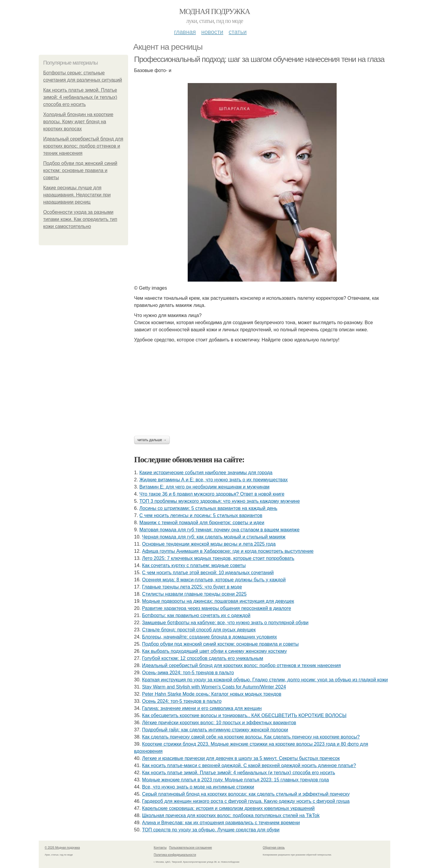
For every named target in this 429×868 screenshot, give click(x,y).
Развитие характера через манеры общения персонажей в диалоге (217, 608)
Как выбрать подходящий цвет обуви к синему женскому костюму (214, 651)
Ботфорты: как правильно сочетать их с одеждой (196, 615)
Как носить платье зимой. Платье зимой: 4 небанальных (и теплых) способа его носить (80, 97)
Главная (185, 32)
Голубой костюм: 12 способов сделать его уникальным (203, 658)
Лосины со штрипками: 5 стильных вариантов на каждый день (208, 508)
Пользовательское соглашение (191, 848)
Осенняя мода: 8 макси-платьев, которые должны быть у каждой (214, 580)
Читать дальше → (152, 440)
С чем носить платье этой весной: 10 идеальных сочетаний (208, 573)
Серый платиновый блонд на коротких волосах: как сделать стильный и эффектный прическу (246, 794)
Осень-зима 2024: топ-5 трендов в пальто (188, 673)
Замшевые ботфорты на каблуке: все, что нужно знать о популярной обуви (225, 623)
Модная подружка (214, 11)
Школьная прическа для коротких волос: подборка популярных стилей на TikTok (231, 815)
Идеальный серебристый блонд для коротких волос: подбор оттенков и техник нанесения (83, 146)
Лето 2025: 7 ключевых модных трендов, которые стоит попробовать (218, 558)
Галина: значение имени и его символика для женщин (202, 708)
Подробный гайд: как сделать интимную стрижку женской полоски (215, 730)
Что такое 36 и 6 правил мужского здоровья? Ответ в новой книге (212, 494)
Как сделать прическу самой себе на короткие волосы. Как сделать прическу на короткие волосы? (251, 737)
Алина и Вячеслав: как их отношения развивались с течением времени (221, 823)
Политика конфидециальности (175, 855)
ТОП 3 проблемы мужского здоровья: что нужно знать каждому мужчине (220, 501)
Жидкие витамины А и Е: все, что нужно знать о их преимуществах (214, 480)
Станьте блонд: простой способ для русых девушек (199, 630)
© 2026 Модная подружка (62, 848)
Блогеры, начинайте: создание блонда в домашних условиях (210, 637)
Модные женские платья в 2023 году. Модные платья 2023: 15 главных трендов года (236, 780)
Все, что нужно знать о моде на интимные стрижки (198, 787)
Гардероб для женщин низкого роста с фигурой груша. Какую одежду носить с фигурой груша (246, 801)
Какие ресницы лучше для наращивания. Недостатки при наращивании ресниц (77, 195)
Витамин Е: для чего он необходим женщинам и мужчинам (205, 487)
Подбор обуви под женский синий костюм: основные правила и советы (80, 170)
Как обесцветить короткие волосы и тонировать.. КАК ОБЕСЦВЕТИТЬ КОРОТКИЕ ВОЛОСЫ (244, 715)
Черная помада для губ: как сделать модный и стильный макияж (214, 537)
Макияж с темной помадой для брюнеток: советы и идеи (202, 523)
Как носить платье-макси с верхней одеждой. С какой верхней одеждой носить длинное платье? (249, 765)
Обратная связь (274, 848)
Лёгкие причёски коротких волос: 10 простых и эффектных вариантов (219, 723)
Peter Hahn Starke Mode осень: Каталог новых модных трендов (212, 694)
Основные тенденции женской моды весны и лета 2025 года (209, 544)
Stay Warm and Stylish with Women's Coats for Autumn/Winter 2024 (214, 687)
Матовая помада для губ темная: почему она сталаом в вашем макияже (220, 530)
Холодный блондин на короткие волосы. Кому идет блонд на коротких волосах (78, 122)
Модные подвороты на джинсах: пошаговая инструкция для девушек (218, 601)
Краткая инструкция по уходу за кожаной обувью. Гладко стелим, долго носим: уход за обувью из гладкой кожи (265, 680)
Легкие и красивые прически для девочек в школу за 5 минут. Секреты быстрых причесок (241, 758)
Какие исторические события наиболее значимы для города (206, 473)
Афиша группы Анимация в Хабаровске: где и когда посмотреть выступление (228, 551)
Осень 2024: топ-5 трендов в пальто (182, 701)
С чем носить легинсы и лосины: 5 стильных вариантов (201, 515)
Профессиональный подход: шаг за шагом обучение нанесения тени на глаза (259, 59)
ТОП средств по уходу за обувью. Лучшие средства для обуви (211, 830)
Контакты (160, 848)
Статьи (237, 32)
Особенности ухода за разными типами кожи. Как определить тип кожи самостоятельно (80, 219)
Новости (212, 32)
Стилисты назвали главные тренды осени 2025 (194, 594)
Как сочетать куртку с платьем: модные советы (194, 565)
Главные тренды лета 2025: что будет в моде (192, 587)
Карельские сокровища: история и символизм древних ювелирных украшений (229, 808)
